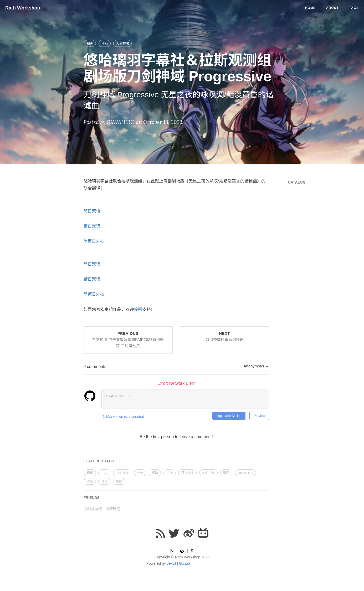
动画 (105, 43)
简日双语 (92, 211)
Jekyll (171, 563)
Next (225, 337)
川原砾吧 (113, 509)
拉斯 (170, 473)
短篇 (155, 473)
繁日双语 (92, 226)
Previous (128, 340)
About (332, 8)
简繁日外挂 (94, 241)
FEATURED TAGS (99, 461)
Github (184, 563)
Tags (354, 8)
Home (310, 8)
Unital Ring (246, 473)
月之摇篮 (187, 473)
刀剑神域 (122, 43)
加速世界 (208, 473)
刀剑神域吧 (93, 509)
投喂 (138, 309)
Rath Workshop (23, 8)
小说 (104, 473)
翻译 (90, 43)
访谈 (90, 481)
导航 (119, 481)
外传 (140, 473)
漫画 (226, 473)
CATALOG (297, 182)
